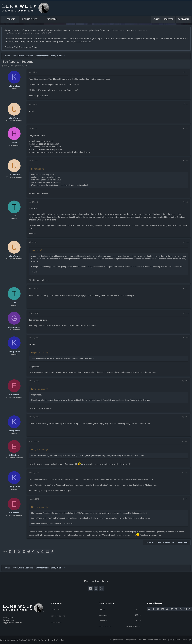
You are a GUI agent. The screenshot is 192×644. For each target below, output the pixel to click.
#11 (186, 420)
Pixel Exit (63, 640)
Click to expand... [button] (109, 275)
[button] (17, 19)
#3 (186, 130)
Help (175, 640)
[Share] (182, 73)
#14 (186, 502)
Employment (12, 616)
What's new (31, 19)
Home (182, 640)
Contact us (139, 640)
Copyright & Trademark (17, 622)
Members (52, 19)
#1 (186, 73)
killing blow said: (39, 392)
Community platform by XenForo (27, 640)
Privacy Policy (12, 619)
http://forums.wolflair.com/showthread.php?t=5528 (29, 34)
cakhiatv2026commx (131, 626)
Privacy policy (166, 640)
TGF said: (37, 252)
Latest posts (58, 606)
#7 (186, 292)
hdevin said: (38, 170)
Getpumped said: (40, 356)
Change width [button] (128, 640)
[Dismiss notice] (186, 32)
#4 (186, 162)
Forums (11, 19)
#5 (186, 203)
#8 (186, 316)
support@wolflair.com (94, 43)
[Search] (183, 19)
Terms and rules (152, 640)
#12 (186, 444)
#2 (186, 105)
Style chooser (114, 640)
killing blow (10, 67)
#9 (186, 341)
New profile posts (60, 612)
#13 (186, 476)
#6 (186, 243)
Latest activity (59, 617)
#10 (186, 384)
